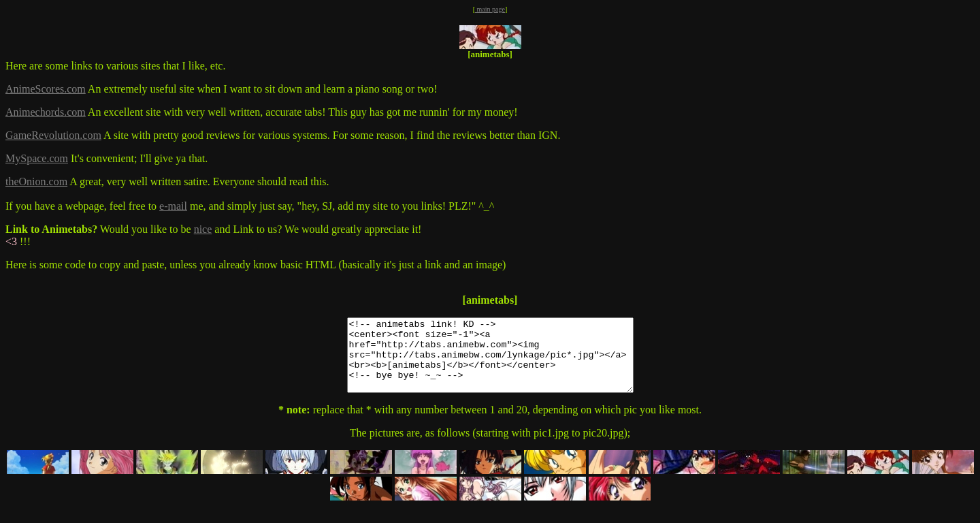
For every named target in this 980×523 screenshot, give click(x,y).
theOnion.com (36, 181)
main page (490, 9)
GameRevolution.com (53, 135)
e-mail (173, 206)
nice (203, 229)
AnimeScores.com (46, 89)
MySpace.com (37, 158)
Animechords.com (46, 112)
